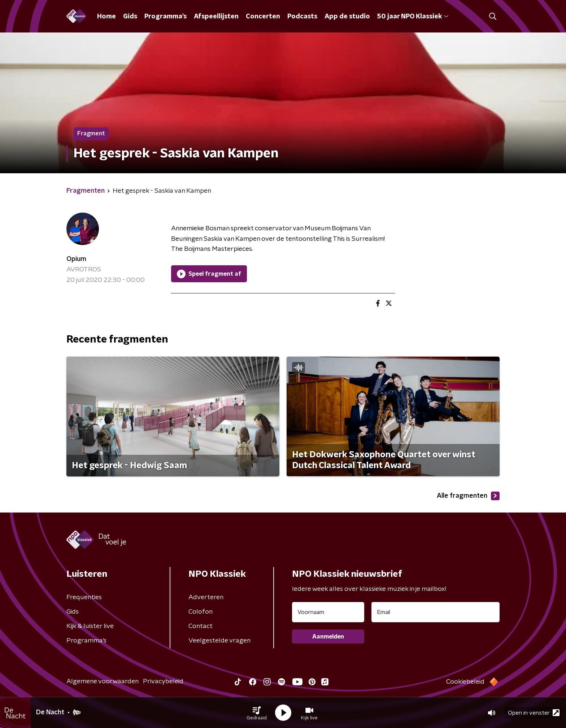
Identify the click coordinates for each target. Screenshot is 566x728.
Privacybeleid (163, 681)
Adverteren (206, 597)
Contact (201, 626)
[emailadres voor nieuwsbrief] (436, 612)
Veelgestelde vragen (219, 641)
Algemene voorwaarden (103, 681)
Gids (130, 17)
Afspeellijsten (216, 17)
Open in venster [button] (534, 713)
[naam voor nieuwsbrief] (328, 612)
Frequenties (84, 597)
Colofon (201, 612)
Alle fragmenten (468, 496)
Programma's (166, 17)
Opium (76, 259)
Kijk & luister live (90, 626)
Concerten (263, 17)
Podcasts (302, 17)
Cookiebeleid (465, 682)
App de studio (347, 17)
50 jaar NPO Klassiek (413, 17)
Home (106, 17)
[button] (257, 713)
